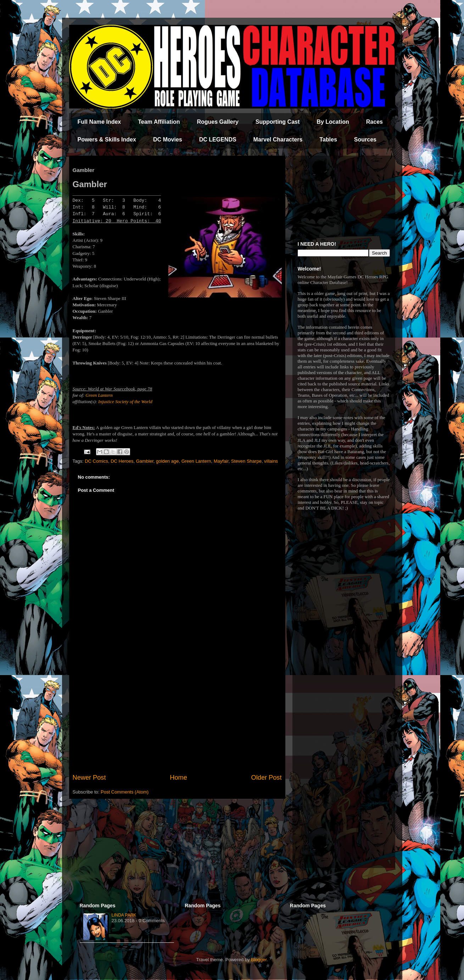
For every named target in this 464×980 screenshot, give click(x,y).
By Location (333, 122)
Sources (365, 140)
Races (374, 122)
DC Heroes (122, 461)
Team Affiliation (159, 122)
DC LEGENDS (218, 140)
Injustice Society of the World (125, 402)
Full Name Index (99, 122)
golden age (167, 461)
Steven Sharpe (246, 461)
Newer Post (89, 778)
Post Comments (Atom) (125, 792)
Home (178, 778)
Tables (328, 140)
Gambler (145, 461)
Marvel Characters (278, 140)
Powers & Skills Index (107, 140)
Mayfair (221, 461)
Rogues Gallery (217, 122)
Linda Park (124, 915)
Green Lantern (99, 395)
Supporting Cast (278, 122)
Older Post (267, 778)
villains (271, 461)
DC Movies (168, 140)
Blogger (259, 960)
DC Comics (96, 461)
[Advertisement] (177, 714)
